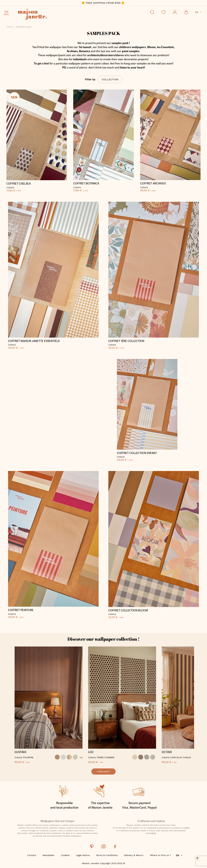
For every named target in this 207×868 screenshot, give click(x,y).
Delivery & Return (134, 855)
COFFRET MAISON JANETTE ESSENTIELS (34, 341)
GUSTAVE (21, 752)
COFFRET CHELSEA (19, 184)
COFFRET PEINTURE (21, 610)
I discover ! (103, 771)
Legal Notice (83, 855)
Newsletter (49, 855)
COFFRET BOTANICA (86, 183)
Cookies (65, 855)
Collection (110, 79)
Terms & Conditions (107, 855)
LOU (91, 752)
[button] (199, 12)
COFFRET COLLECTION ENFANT (137, 453)
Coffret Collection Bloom (128, 610)
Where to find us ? (160, 855)
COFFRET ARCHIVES (153, 183)
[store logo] (47, 15)
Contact (32, 855)
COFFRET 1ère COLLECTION (126, 341)
